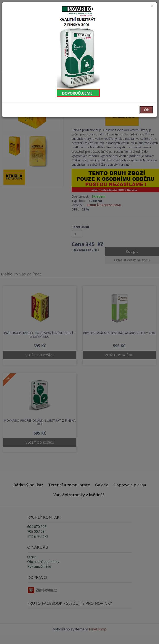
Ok (146, 110)
